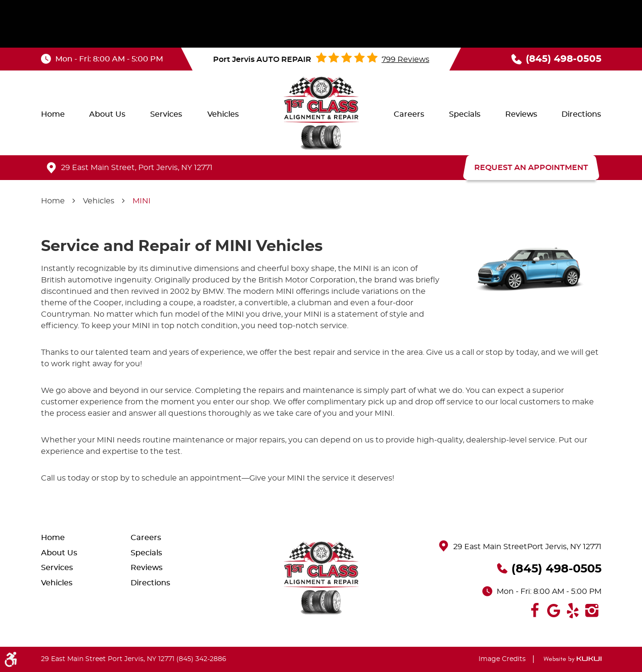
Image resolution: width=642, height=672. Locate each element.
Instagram (592, 611)
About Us (107, 114)
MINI (142, 201)
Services (166, 114)
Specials (465, 114)
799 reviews (406, 60)
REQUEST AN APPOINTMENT (531, 168)
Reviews (521, 114)
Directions (581, 114)
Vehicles (223, 114)
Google (554, 611)
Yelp (573, 611)
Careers (409, 114)
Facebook (535, 611)
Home (53, 114)
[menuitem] (53, 114)
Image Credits (502, 659)
